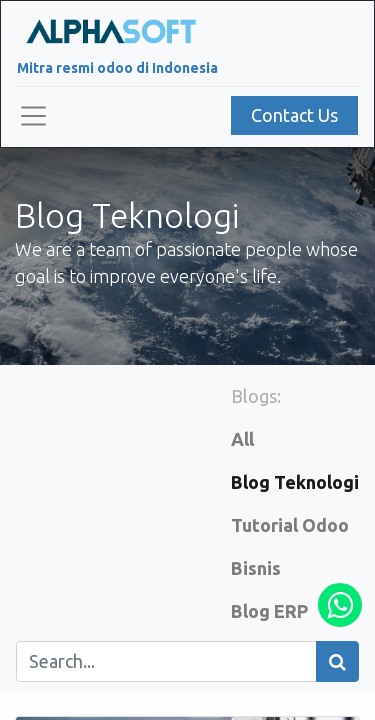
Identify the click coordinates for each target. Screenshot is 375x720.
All (242, 439)
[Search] (337, 661)
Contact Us (294, 115)
